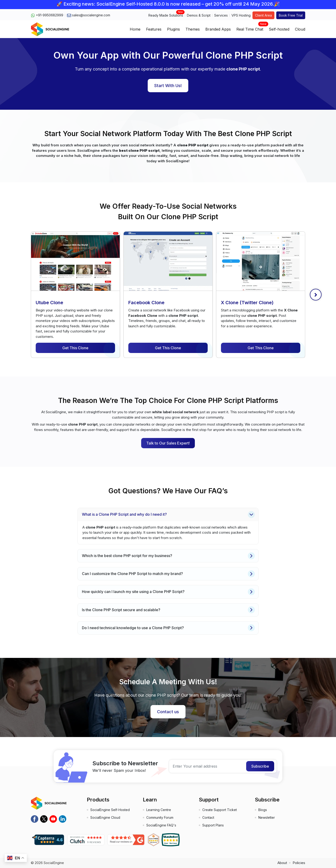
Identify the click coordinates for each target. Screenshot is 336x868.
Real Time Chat (250, 28)
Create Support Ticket (220, 810)
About (282, 863)
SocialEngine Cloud (105, 817)
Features (154, 29)
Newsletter (267, 817)
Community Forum (160, 817)
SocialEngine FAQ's (161, 825)
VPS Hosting (241, 15)
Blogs (263, 810)
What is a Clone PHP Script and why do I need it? (168, 515)
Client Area (263, 15)
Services (221, 15)
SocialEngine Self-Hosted (110, 810)
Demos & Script (199, 15)
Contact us (168, 712)
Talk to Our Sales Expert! (168, 443)
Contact (208, 817)
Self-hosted (279, 29)
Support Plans (213, 825)
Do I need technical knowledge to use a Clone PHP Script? (168, 628)
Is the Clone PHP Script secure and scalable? (168, 610)
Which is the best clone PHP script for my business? (168, 556)
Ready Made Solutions (166, 15)
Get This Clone (75, 348)
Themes (193, 29)
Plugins (173, 29)
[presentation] (316, 295)
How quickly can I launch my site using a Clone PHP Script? (168, 592)
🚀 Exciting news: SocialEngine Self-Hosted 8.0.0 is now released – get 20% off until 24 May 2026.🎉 (168, 4)
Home (135, 29)
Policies (299, 863)
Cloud (300, 29)
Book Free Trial (291, 15)
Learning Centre (159, 810)
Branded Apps (218, 29)
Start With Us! (168, 86)
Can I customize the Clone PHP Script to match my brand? (168, 574)
